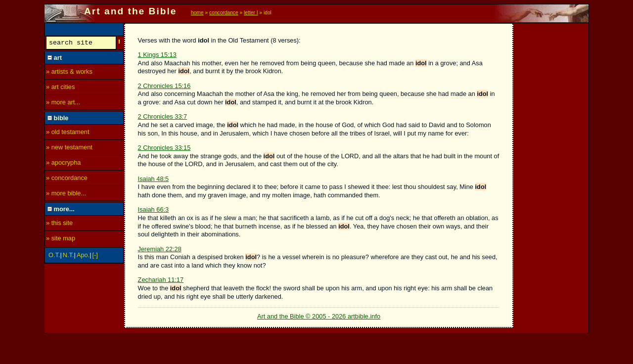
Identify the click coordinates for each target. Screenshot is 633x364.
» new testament (69, 149)
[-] (95, 256)
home (197, 13)
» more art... (63, 104)
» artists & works (69, 73)
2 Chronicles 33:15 (164, 148)
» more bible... (66, 195)
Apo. (83, 256)
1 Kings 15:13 (157, 55)
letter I (251, 13)
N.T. (68, 256)
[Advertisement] (551, 172)
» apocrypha (63, 164)
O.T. (54, 256)
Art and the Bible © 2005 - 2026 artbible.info (319, 316)
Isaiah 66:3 (154, 209)
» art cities (60, 88)
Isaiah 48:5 (154, 179)
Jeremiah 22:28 (160, 249)
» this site (59, 224)
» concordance (67, 179)
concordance (224, 13)
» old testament (68, 133)
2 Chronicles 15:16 (164, 86)
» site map (61, 240)
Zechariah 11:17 (161, 280)
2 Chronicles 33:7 (163, 116)
